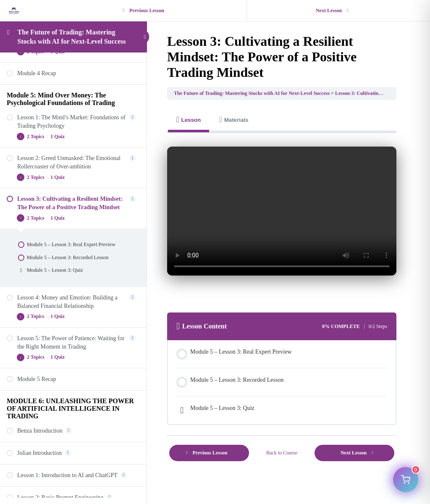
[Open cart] (406, 480)
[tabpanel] (282, 218)
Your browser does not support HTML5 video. (282, 211)
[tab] (189, 120)
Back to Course (282, 453)
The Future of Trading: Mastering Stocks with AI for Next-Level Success (252, 93)
